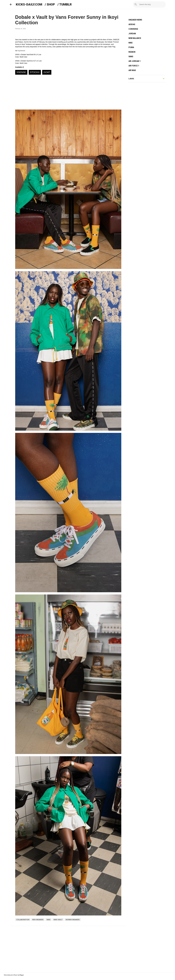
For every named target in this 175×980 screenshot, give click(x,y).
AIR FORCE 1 (134, 66)
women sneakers (73, 920)
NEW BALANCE (135, 38)
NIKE (131, 43)
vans (48, 920)
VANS (131, 57)
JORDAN (132, 34)
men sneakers (38, 920)
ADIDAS (132, 24)
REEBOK (132, 52)
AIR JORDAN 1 (135, 61)
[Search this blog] (152, 4)
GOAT (47, 72)
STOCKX (35, 72)
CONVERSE (133, 29)
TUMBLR (65, 4)
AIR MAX (132, 70)
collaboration (23, 920)
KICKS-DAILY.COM (29, 4)
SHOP (51, 4)
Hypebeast (21, 51)
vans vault (58, 920)
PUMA (131, 47)
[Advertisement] (68, 948)
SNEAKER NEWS (135, 20)
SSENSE (21, 72)
